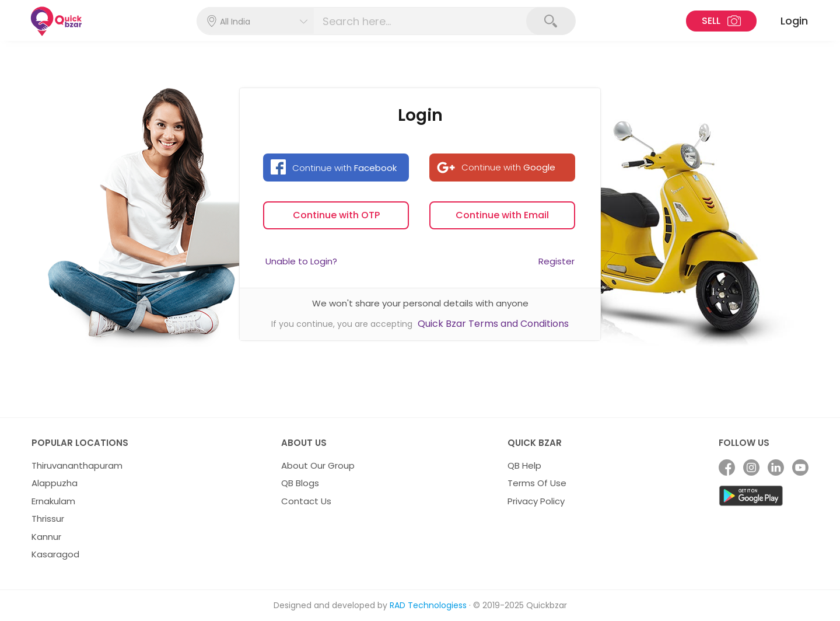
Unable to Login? (301, 261)
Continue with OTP (336, 215)
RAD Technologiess (428, 605)
